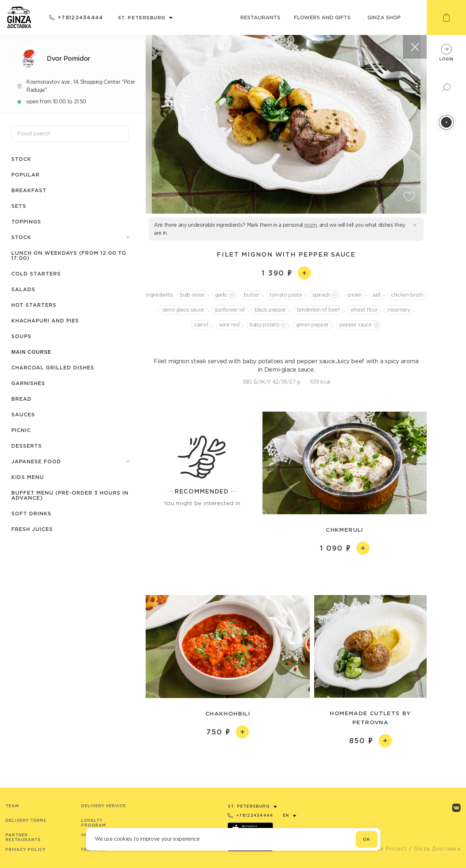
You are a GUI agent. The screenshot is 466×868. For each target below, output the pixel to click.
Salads (23, 289)
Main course (31, 352)
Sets (19, 206)
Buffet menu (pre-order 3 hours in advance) (70, 495)
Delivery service (104, 806)
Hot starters (34, 305)
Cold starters (36, 274)
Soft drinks (31, 513)
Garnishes (28, 383)
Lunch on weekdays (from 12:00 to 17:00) (69, 255)
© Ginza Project (384, 849)
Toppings (26, 221)
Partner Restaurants (23, 837)
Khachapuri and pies (45, 320)
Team (12, 806)
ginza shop (384, 17)
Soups (21, 336)
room (311, 225)
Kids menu (28, 477)
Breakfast (29, 190)
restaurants (260, 17)
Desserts (27, 446)
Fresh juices (32, 529)
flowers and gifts (322, 17)
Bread (21, 399)
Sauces (23, 414)
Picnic (21, 430)
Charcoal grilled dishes (53, 367)
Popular (25, 175)
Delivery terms (26, 820)
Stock (21, 159)
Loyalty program (94, 823)
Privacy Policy (25, 849)
